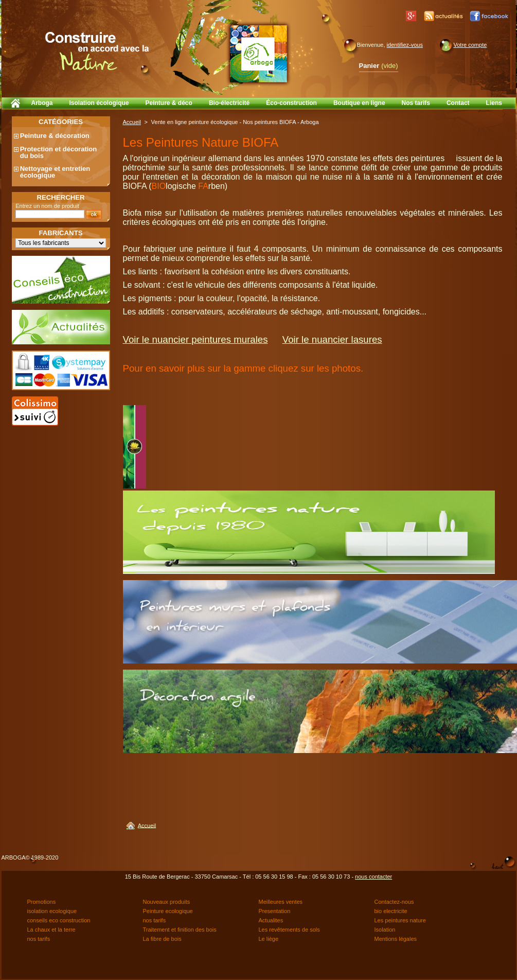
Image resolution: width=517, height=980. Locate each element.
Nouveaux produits (167, 902)
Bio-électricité (229, 103)
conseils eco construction (59, 920)
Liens (494, 103)
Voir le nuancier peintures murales (195, 339)
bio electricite (391, 911)
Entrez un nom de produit (47, 206)
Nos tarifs (416, 103)
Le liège (269, 939)
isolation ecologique (52, 911)
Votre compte (470, 45)
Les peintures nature (400, 920)
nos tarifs (155, 920)
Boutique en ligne (359, 103)
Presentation (275, 911)
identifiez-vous (405, 45)
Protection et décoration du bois (59, 152)
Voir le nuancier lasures (332, 339)
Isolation (385, 930)
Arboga (42, 103)
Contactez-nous (394, 902)
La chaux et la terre (51, 930)
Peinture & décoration (55, 136)
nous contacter (373, 877)
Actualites (271, 920)
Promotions (42, 902)
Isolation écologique (99, 103)
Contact (458, 103)
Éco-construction (291, 103)
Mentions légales (396, 939)
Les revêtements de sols (289, 930)
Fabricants (61, 233)
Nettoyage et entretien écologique (55, 172)
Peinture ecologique (168, 911)
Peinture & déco (169, 103)
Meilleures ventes (281, 902)
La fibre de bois (162, 939)
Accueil (132, 122)
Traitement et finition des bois (180, 930)
